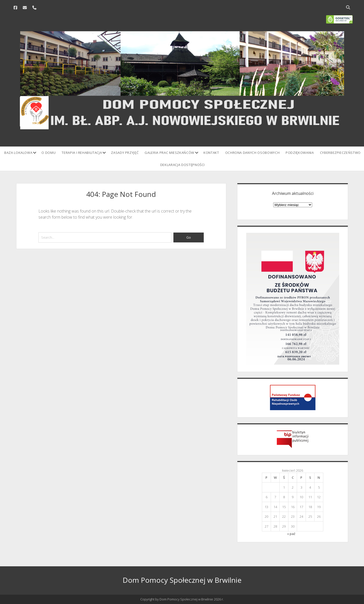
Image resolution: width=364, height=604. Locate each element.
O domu (49, 153)
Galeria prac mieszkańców (169, 153)
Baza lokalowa (18, 153)
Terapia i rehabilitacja (82, 153)
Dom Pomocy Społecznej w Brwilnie (182, 580)
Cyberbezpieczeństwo (340, 153)
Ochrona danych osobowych (253, 153)
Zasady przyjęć (125, 153)
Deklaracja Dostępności (183, 165)
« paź (291, 534)
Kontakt (211, 153)
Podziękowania (300, 153)
